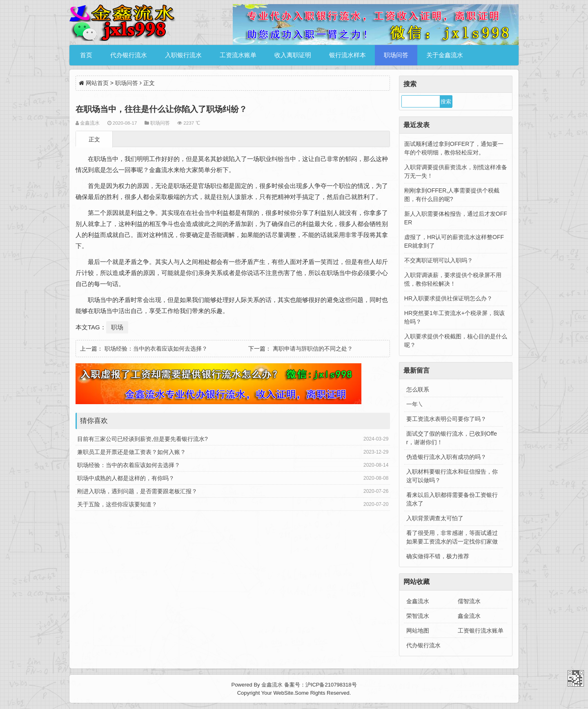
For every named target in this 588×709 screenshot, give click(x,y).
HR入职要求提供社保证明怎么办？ (448, 298)
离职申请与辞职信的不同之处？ (313, 349)
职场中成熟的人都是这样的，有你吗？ (126, 478)
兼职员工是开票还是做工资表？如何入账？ (131, 452)
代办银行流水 (129, 55)
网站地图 (418, 631)
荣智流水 (418, 616)
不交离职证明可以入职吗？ (439, 260)
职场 (117, 327)
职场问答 (396, 55)
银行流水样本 (347, 55)
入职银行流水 (183, 55)
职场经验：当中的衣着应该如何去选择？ (156, 349)
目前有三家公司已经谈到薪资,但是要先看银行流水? (143, 439)
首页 (86, 55)
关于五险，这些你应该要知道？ (117, 504)
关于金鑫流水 (445, 55)
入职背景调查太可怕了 (435, 518)
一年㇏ (415, 404)
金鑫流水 (418, 601)
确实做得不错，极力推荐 (438, 556)
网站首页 (97, 83)
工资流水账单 (238, 55)
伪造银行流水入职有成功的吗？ (446, 457)
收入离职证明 (293, 55)
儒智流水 (469, 601)
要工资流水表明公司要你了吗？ (446, 419)
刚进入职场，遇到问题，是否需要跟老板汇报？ (137, 491)
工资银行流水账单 (481, 631)
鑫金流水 (469, 616)
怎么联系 (418, 389)
